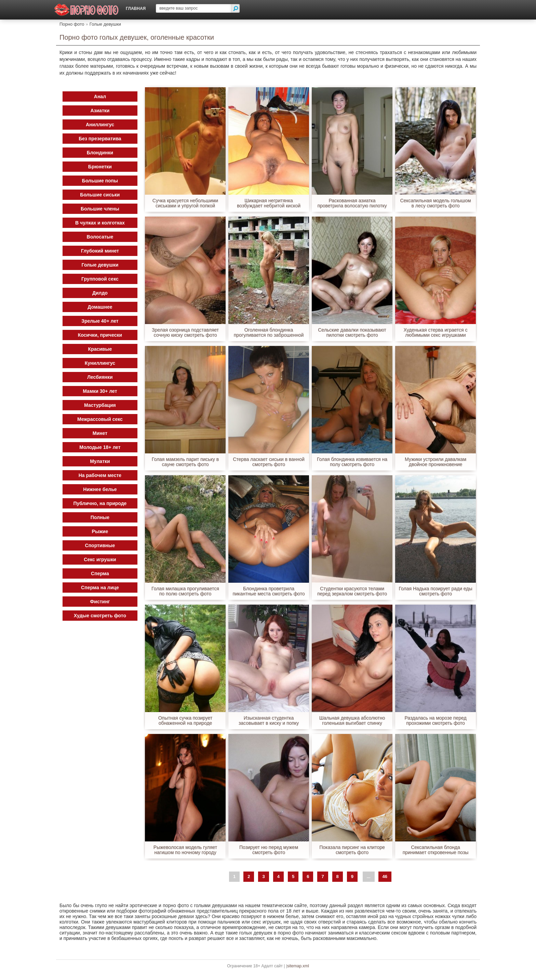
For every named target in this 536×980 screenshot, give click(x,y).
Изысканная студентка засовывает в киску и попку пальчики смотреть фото (269, 721)
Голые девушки (105, 24)
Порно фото (72, 24)
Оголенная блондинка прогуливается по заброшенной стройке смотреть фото (269, 333)
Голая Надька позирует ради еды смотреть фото (435, 591)
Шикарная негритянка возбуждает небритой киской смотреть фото (269, 203)
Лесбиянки (100, 377)
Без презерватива (100, 139)
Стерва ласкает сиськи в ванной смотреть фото (269, 462)
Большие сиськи (100, 195)
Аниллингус (100, 125)
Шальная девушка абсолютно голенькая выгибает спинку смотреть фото (352, 721)
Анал (100, 96)
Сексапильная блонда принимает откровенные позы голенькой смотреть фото (435, 850)
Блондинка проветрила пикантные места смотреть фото (269, 591)
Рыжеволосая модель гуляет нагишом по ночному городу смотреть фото (185, 850)
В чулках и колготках (100, 223)
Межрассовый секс (100, 419)
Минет (100, 433)
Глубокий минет (100, 251)
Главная (136, 9)
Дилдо (100, 293)
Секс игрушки (100, 559)
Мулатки (100, 461)
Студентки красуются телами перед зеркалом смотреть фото (352, 591)
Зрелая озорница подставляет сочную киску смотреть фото (185, 333)
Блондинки (100, 153)
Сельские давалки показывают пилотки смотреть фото (352, 333)
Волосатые (100, 237)
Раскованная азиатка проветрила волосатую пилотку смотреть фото (352, 203)
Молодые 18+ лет (100, 447)
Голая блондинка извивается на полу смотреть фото (352, 462)
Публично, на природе (100, 503)
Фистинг (100, 602)
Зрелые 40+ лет (100, 321)
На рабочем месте (100, 475)
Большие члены (100, 209)
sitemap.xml (298, 966)
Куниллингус (100, 363)
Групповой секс (100, 279)
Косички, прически (100, 335)
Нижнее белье (100, 489)
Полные (100, 517)
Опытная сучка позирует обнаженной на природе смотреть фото (185, 721)
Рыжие (100, 531)
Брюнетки (100, 167)
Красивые (100, 349)
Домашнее (100, 307)
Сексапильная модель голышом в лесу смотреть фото (435, 203)
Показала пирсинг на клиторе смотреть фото (352, 850)
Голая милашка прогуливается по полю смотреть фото (185, 591)
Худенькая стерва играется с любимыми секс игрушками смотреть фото (435, 333)
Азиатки (100, 111)
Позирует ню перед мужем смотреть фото (269, 850)
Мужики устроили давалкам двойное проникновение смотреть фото (436, 462)
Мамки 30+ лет (100, 391)
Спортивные (100, 545)
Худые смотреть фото (100, 616)
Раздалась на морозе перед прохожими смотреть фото (435, 721)
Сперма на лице (100, 588)
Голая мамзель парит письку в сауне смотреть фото (185, 462)
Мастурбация (100, 405)
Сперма (100, 573)
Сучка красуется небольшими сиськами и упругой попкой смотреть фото (185, 203)
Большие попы (100, 181)
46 (385, 876)
